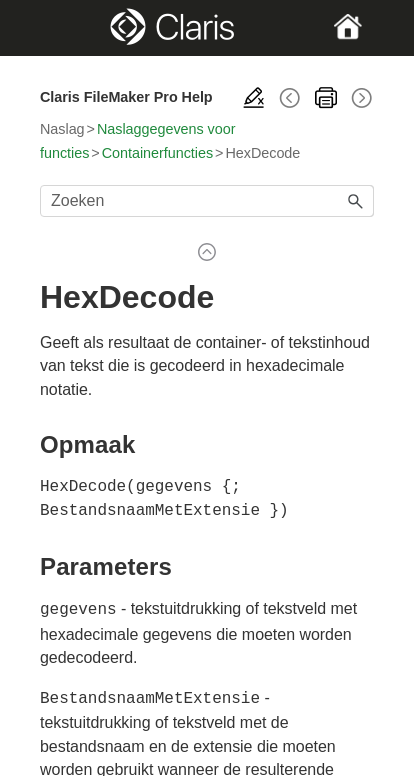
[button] (356, 201)
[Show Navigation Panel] (55, 28)
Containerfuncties (157, 153)
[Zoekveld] (207, 201)
